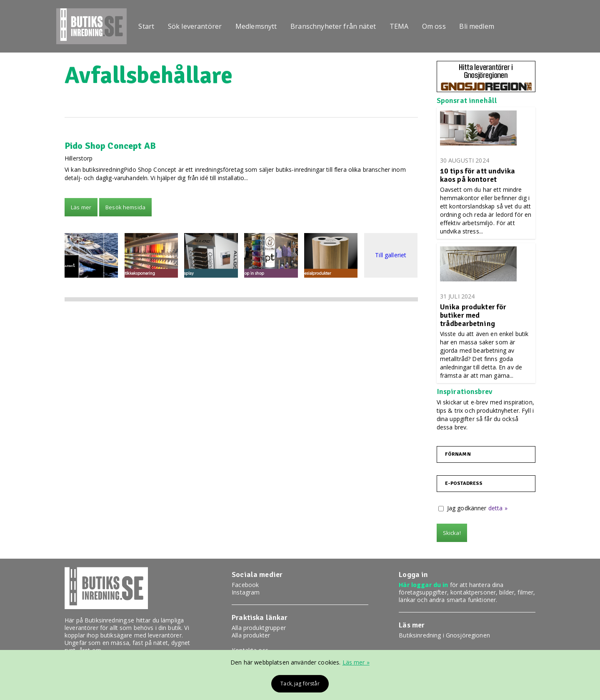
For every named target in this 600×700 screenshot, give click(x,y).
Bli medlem (489, 26)
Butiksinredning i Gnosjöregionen (444, 635)
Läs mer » (356, 662)
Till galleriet (391, 255)
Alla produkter (251, 635)
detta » (498, 508)
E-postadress (464, 484)
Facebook (245, 585)
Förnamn (458, 454)
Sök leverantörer (199, 26)
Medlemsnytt (262, 26)
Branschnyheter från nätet (341, 26)
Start (148, 26)
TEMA (408, 26)
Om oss (445, 26)
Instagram (246, 592)
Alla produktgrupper (259, 628)
